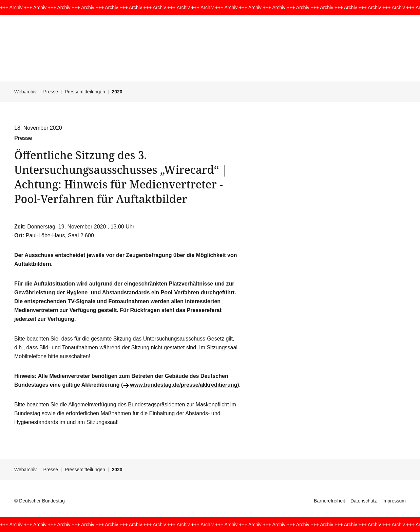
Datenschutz (364, 501)
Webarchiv (25, 92)
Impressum (394, 501)
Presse (51, 92)
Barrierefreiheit (329, 501)
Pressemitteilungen (85, 92)
